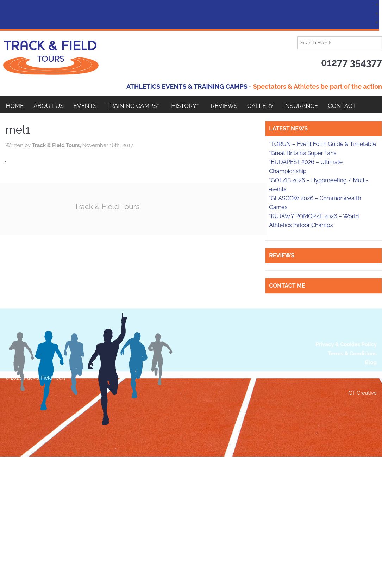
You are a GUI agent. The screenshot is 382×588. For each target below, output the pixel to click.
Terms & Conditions (352, 485)
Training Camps (137, 104)
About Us (51, 104)
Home (15, 104)
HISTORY (194, 104)
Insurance (319, 104)
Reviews (239, 104)
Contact (20, 122)
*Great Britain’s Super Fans (303, 285)
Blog (371, 494)
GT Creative (363, 525)
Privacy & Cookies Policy (346, 476)
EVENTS (89, 104)
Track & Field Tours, (97, 145)
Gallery (277, 104)
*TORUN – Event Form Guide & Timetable (322, 275)
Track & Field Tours (149, 206)
